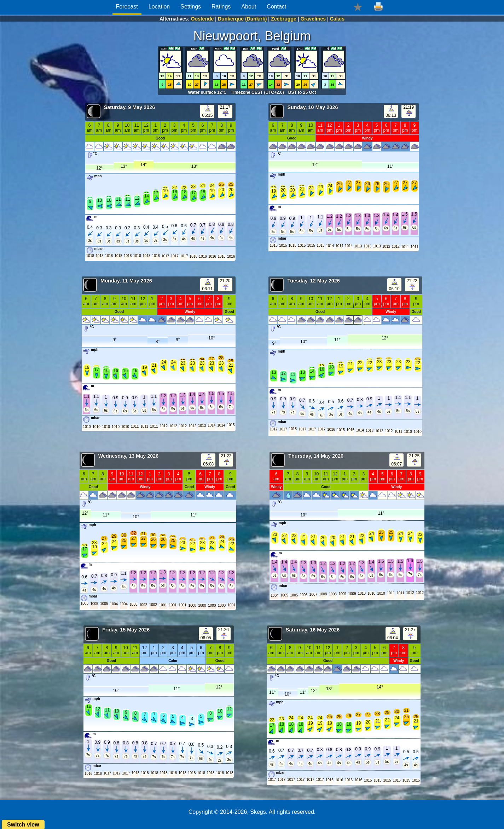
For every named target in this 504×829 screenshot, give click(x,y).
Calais (337, 19)
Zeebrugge (284, 19)
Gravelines (313, 19)
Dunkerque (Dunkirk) (242, 19)
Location (159, 7)
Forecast (127, 7)
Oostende (202, 19)
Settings (191, 7)
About (249, 7)
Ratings (221, 7)
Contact (276, 7)
